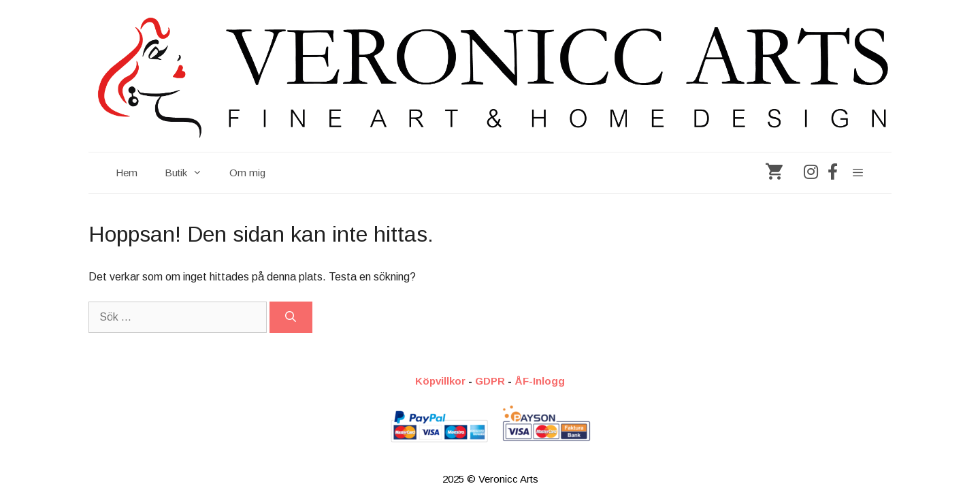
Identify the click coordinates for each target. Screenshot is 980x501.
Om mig (247, 173)
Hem (127, 173)
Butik (190, 173)
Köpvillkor (440, 381)
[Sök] (291, 317)
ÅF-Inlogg (540, 381)
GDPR (490, 381)
